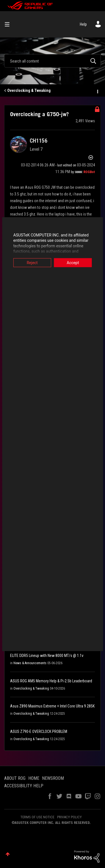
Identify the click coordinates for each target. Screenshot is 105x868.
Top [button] (8, 854)
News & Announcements (30, 663)
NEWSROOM (53, 778)
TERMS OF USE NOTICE (37, 817)
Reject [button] (31, 262)
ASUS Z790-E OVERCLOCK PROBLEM (39, 731)
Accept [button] (74, 262)
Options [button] (97, 91)
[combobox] (53, 61)
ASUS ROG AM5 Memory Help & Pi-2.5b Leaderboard (51, 681)
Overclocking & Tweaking (29, 90)
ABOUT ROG (15, 778)
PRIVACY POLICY (69, 817)
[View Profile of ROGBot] (89, 172)
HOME (34, 778)
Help (83, 24)
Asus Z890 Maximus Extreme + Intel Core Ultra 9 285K (52, 706)
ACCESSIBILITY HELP (24, 786)
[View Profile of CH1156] (39, 141)
